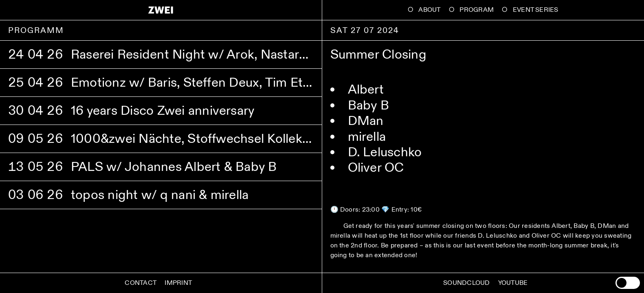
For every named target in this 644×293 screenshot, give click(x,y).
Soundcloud (466, 283)
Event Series (536, 10)
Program (477, 10)
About (429, 10)
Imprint (178, 283)
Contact (141, 283)
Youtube (513, 283)
